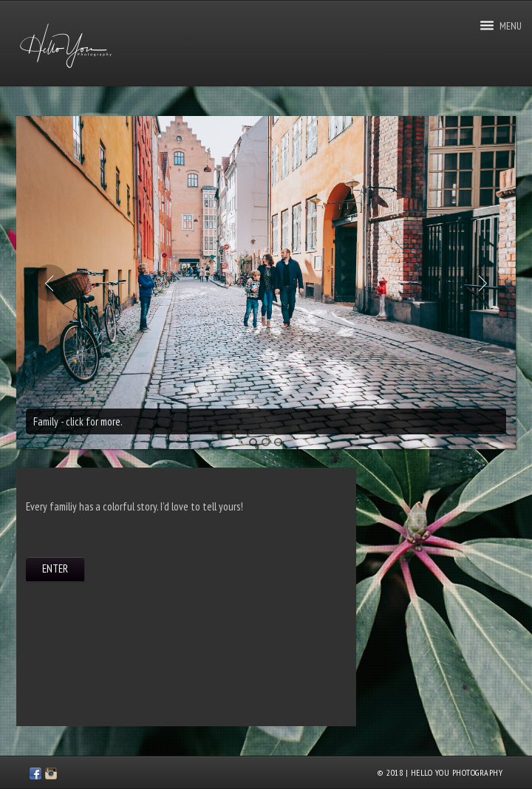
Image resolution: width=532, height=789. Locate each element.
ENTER (55, 568)
